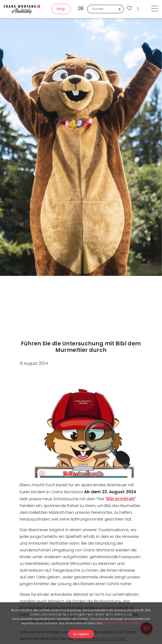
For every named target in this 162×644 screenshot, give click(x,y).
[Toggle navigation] (155, 9)
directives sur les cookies (122, 623)
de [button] (81, 8)
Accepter (81, 634)
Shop (61, 9)
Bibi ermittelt (121, 499)
